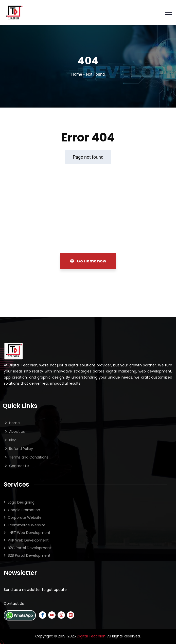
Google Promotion (24, 510)
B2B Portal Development (29, 555)
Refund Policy (21, 449)
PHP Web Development (28, 540)
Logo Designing (21, 502)
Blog (13, 440)
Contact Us (19, 466)
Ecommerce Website (27, 525)
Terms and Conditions (29, 457)
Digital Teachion (91, 636)
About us (17, 431)
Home (77, 74)
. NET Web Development (29, 533)
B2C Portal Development (30, 548)
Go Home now (88, 261)
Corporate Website (25, 517)
